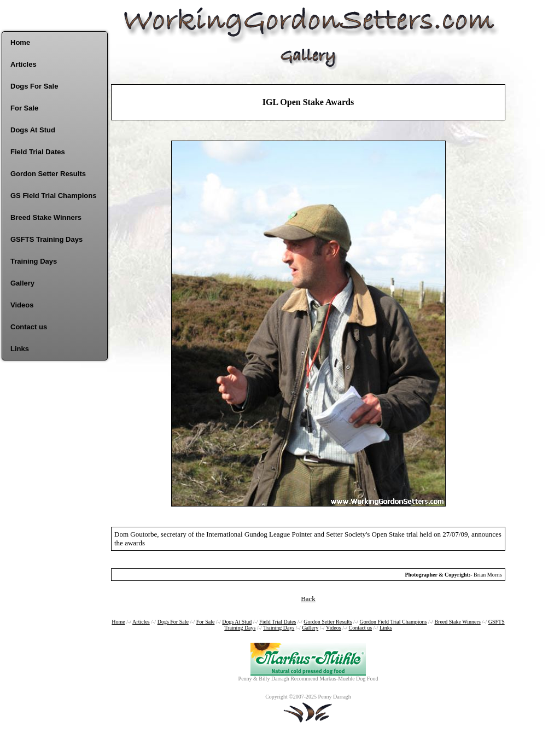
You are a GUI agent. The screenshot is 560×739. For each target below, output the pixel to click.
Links (20, 349)
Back (308, 599)
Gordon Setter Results (48, 174)
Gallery (22, 283)
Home (20, 42)
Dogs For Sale (34, 86)
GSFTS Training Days (46, 239)
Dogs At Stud (33, 130)
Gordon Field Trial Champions (393, 622)
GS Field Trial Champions (53, 196)
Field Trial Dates (38, 152)
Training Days (34, 261)
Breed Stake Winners (46, 217)
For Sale (24, 108)
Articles (24, 64)
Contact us (29, 327)
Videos (22, 305)
